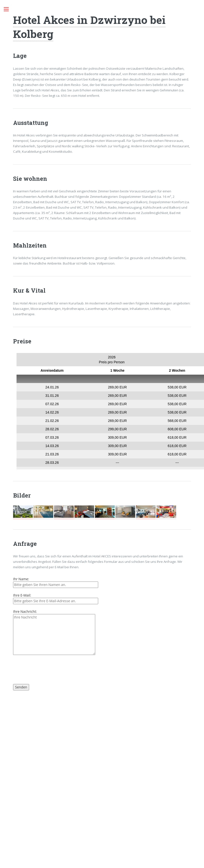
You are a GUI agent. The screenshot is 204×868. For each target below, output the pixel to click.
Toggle (9, 9)
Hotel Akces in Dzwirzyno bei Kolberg (89, 27)
